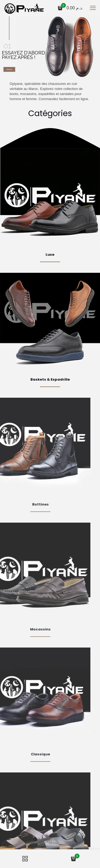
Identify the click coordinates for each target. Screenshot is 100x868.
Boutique (9, 69)
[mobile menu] (93, 8)
